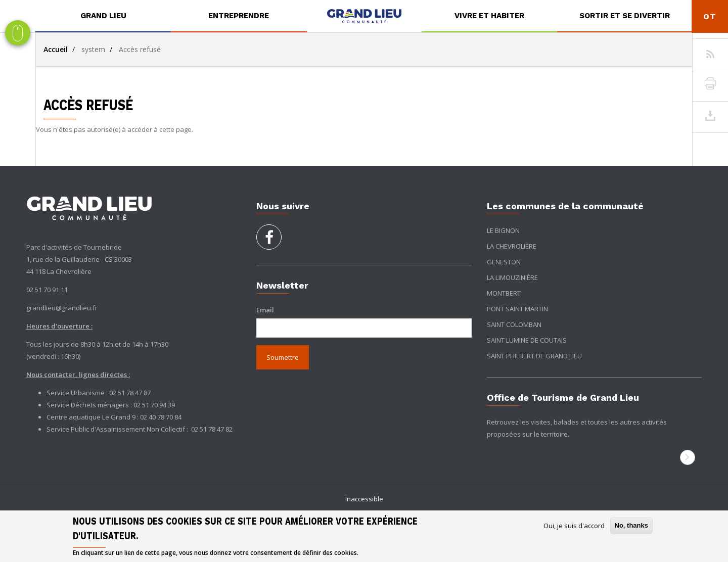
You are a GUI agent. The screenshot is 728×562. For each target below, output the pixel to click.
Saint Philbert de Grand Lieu (534, 356)
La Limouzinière (512, 277)
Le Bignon (503, 230)
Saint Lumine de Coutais (527, 340)
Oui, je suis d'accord (574, 526)
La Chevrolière (512, 246)
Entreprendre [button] (239, 16)
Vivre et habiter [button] (489, 16)
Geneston (504, 262)
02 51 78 (204, 429)
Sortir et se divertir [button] (625, 16)
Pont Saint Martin (517, 309)
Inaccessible (364, 499)
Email (265, 310)
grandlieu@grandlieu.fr (62, 308)
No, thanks (631, 525)
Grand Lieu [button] (103, 16)
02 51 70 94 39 (154, 405)
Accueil (56, 49)
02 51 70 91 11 (47, 290)
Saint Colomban (514, 324)
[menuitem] (103, 16)
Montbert (504, 293)
